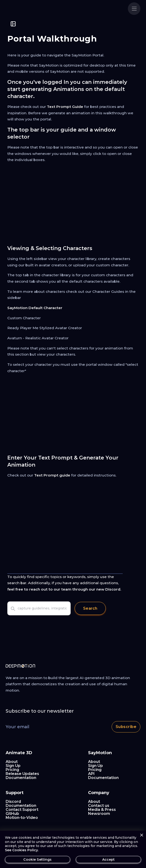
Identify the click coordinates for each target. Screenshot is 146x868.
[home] (28, 9)
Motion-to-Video (22, 818)
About (12, 762)
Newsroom (99, 814)
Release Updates (22, 774)
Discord (13, 802)
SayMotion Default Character (35, 308)
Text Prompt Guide (65, 107)
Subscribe (126, 727)
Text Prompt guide (52, 475)
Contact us (99, 806)
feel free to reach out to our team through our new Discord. (64, 589)
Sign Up (13, 766)
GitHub (12, 814)
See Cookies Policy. (22, 850)
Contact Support (22, 810)
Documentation (21, 778)
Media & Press (102, 810)
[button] (134, 9)
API (91, 774)
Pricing (12, 770)
